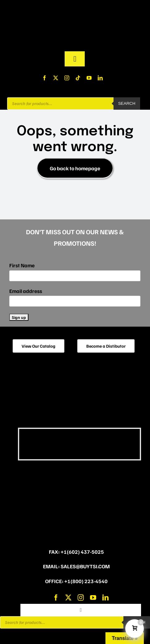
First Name (22, 265)
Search (127, 103)
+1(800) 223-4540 (86, 581)
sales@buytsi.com (85, 566)
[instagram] (67, 78)
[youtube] (89, 78)
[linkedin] (100, 78)
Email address (26, 291)
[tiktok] (78, 78)
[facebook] (45, 78)
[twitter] (56, 78)
